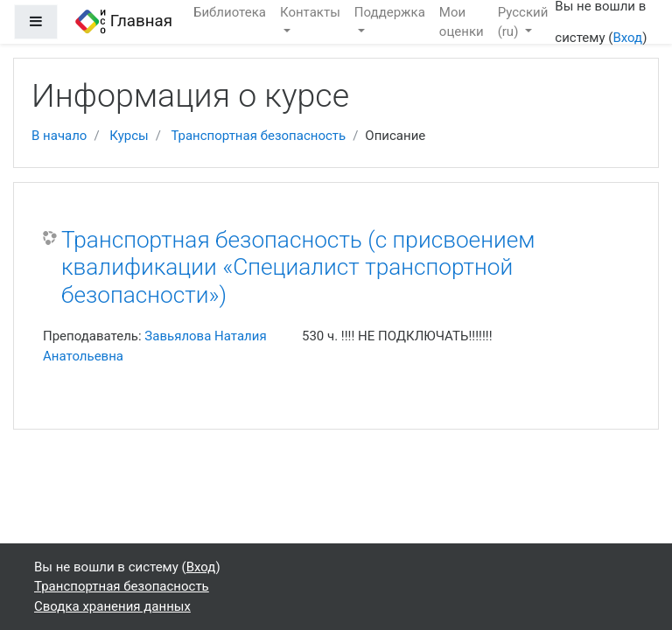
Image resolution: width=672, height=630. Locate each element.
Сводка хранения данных (112, 606)
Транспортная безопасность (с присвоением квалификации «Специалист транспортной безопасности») (298, 267)
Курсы (129, 136)
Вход (627, 38)
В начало (59, 136)
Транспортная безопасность (258, 136)
